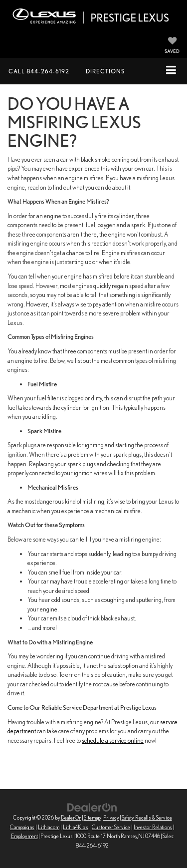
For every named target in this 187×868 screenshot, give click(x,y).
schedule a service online (113, 740)
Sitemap (92, 818)
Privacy (111, 818)
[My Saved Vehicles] (172, 46)
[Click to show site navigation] (171, 71)
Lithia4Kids (76, 827)
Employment (24, 836)
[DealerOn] (92, 807)
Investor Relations (153, 827)
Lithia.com (49, 827)
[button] (39, 71)
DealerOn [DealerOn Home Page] (71, 818)
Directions (105, 71)
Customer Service (111, 827)
